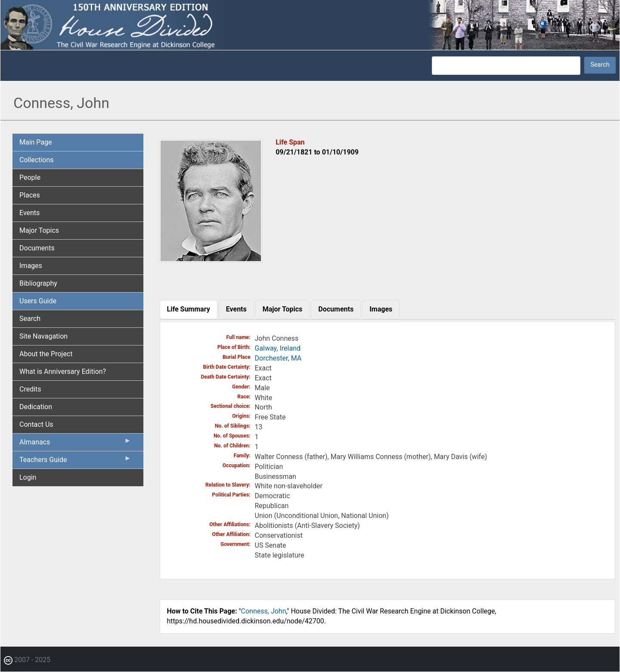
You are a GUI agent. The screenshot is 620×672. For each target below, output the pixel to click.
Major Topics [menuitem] (39, 230)
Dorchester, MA (278, 358)
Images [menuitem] (31, 266)
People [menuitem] (30, 177)
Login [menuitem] (28, 477)
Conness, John (264, 611)
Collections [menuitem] (37, 160)
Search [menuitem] (30, 319)
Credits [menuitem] (30, 389)
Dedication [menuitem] (36, 407)
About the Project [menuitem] (46, 354)
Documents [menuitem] (37, 248)
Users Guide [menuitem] (38, 301)
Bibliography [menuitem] (38, 283)
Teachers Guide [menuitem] (75, 462)
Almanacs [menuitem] (75, 444)
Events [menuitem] (29, 213)
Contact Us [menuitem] (36, 424)
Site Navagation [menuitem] (43, 336)
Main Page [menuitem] (36, 142)
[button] (211, 260)
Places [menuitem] (30, 195)
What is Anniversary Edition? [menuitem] (63, 371)
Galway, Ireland (278, 348)
